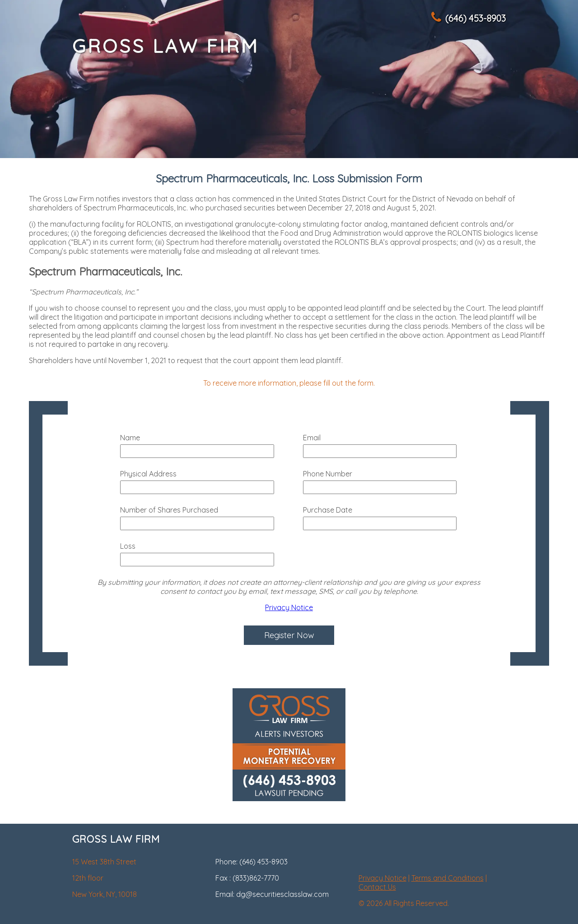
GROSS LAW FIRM (166, 46)
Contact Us (377, 887)
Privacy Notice (289, 607)
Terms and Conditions (447, 878)
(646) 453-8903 (468, 18)
